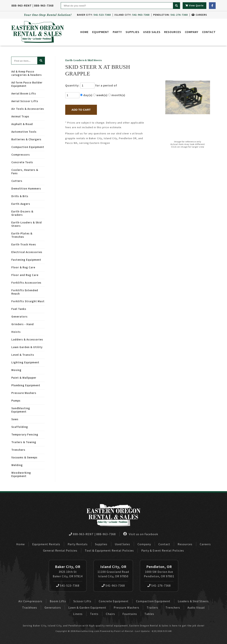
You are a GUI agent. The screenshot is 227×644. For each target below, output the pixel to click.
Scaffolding (20, 427)
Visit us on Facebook (141, 534)
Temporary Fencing (25, 434)
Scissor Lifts (82, 601)
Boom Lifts (58, 601)
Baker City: (94, 15)
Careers (199, 15)
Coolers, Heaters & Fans (25, 172)
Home (84, 33)
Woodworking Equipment (21, 474)
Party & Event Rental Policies (163, 550)
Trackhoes (30, 607)
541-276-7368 (159, 585)
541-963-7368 (113, 585)
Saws (15, 419)
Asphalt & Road (22, 124)
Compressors (21, 155)
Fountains (130, 614)
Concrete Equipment (114, 601)
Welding (17, 465)
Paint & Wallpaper (24, 378)
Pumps (16, 401)
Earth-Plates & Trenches (22, 235)
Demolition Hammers (26, 188)
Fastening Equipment (26, 260)
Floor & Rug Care (23, 267)
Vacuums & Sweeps (24, 457)
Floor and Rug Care (25, 275)
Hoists (16, 332)
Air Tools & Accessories (28, 109)
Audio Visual (196, 607)
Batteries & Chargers (26, 139)
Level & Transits (23, 355)
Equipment (101, 33)
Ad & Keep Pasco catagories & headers (27, 73)
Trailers (152, 607)
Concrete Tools (22, 162)
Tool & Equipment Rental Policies (109, 550)
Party (117, 33)
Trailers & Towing (24, 442)
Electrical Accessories (27, 252)
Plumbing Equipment (26, 385)
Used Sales (152, 33)
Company (192, 33)
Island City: (132, 15)
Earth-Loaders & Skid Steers (27, 224)
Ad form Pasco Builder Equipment (27, 84)
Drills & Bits (20, 196)
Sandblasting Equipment (21, 410)
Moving (16, 370)
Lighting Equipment (25, 362)
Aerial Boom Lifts (24, 93)
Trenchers (18, 450)
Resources (173, 33)
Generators (19, 317)
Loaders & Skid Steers (193, 601)
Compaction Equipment (28, 147)
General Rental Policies (60, 550)
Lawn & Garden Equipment (87, 607)
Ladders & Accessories (27, 339)
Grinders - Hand (23, 324)
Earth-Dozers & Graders (22, 213)
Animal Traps (20, 116)
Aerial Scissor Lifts (25, 101)
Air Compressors (30, 601)
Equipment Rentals (46, 544)
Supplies (133, 33)
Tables (149, 614)
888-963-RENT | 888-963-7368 (32, 5)
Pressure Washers (24, 393)
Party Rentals (78, 544)
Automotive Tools (24, 132)
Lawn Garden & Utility (27, 347)
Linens (78, 614)
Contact (209, 33)
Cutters (17, 181)
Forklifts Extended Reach (25, 292)
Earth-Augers (21, 204)
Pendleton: (170, 15)
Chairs (110, 614)
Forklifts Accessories (26, 283)
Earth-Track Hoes (24, 244)
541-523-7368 (68, 585)
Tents (94, 614)
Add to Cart (81, 110)
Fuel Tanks (19, 309)
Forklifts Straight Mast (28, 301)
